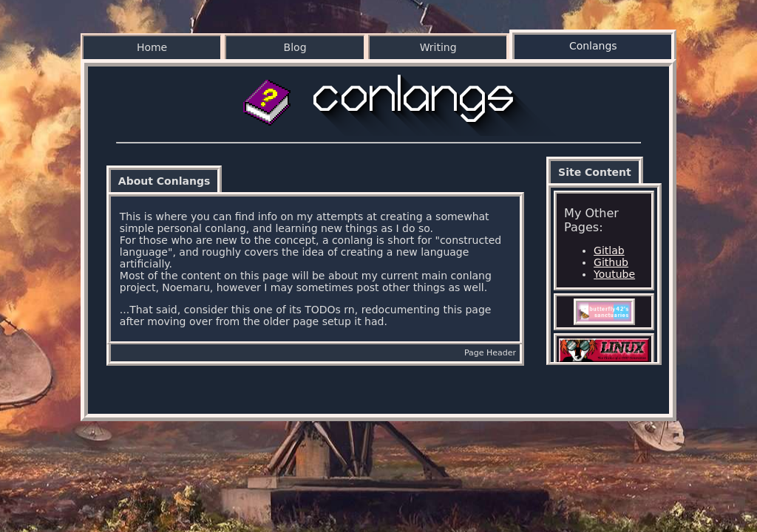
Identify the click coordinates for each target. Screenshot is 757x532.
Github (611, 262)
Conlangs (593, 46)
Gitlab (609, 250)
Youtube (614, 274)
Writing (438, 47)
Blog (295, 47)
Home (152, 47)
